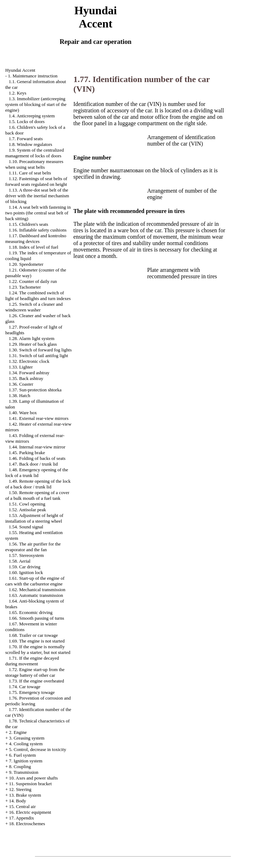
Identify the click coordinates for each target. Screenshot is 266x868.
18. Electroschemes (27, 824)
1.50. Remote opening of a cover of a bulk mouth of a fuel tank (37, 495)
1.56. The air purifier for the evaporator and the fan (33, 547)
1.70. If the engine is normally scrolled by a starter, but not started (38, 649)
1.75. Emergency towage (32, 692)
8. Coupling (20, 767)
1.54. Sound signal (26, 527)
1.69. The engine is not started (37, 641)
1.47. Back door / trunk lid (33, 464)
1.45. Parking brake (27, 453)
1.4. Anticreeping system (32, 116)
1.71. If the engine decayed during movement (32, 661)
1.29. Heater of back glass (33, 344)
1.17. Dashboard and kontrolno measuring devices (36, 238)
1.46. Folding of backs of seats (37, 458)
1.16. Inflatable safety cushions (37, 230)
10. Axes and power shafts (33, 778)
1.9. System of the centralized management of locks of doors (35, 153)
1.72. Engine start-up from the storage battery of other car (35, 672)
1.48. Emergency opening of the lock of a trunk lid (37, 473)
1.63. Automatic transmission (36, 595)
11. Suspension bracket (30, 784)
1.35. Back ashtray (26, 378)
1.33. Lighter (21, 367)
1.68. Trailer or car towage (33, 635)
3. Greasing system (27, 738)
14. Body (17, 801)
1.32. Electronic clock (29, 361)
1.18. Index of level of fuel (33, 247)
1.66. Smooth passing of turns (36, 618)
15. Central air (22, 806)
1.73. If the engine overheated (36, 681)
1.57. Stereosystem (26, 555)
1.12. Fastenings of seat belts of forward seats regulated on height (36, 181)
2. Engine (18, 732)
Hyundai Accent (20, 70)
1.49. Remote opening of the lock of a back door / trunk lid (38, 484)
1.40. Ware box (23, 413)
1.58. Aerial (19, 561)
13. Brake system (25, 795)
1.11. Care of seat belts (30, 173)
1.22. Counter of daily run (33, 281)
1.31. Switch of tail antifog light (38, 356)
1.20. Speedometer (26, 264)
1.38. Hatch (19, 395)
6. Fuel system (22, 755)
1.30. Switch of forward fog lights (40, 350)
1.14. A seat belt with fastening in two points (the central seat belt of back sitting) (38, 213)
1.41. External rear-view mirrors (39, 418)
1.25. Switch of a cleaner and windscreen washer (34, 307)
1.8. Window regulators (30, 144)
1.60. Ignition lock (26, 572)
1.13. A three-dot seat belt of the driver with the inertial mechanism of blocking (37, 196)
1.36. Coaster (21, 384)
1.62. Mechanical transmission (37, 590)
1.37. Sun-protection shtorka (35, 390)
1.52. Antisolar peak (27, 510)
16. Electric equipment (30, 812)
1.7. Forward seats (25, 139)
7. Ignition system (26, 761)
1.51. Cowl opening (27, 504)
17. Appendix (21, 818)
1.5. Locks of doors (27, 121)
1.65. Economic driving (30, 612)
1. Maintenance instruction (33, 76)
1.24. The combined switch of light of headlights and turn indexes (38, 296)
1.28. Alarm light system (31, 338)
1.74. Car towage (24, 687)
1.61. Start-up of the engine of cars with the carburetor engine (35, 581)
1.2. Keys (17, 93)
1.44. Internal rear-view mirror (37, 447)
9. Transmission (24, 772)
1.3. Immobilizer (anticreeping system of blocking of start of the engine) (36, 104)
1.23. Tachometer (25, 287)
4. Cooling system (26, 744)
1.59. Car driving (24, 567)
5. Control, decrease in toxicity (37, 749)
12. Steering (20, 789)
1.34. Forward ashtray (29, 373)
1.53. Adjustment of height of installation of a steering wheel (34, 518)
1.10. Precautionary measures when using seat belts (34, 164)
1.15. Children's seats (28, 224)
